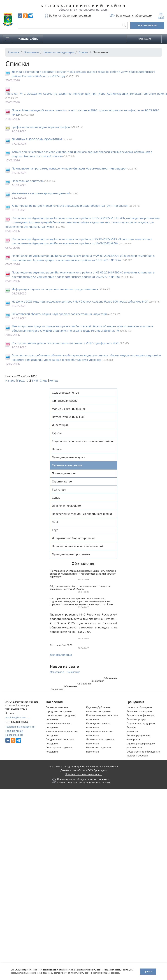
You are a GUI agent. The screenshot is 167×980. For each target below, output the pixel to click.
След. (44, 381)
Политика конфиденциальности (83, 774)
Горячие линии (14, 731)
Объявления (73, 672)
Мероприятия (57, 672)
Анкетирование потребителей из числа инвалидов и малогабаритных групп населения (70, 206)
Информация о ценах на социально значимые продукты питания (55, 289)
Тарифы (131, 727)
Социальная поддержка (141, 724)
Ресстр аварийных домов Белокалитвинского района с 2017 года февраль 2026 (66, 343)
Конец (54, 381)
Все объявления (61, 655)
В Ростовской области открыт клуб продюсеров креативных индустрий (59, 314)
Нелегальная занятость (28, 181)
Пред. (21, 381)
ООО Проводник (97, 770)
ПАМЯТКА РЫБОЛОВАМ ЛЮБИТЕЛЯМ (37, 139)
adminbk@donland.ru (17, 718)
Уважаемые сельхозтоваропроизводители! (41, 193)
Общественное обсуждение (143, 752)
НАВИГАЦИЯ (145, 39)
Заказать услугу (136, 719)
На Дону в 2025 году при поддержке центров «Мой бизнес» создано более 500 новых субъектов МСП (80, 302)
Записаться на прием (139, 711)
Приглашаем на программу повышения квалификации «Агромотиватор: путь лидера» (69, 169)
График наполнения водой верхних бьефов (41, 127)
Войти (53, 16)
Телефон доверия (137, 756)
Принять (148, 971)
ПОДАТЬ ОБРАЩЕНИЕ (147, 25)
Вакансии (132, 732)
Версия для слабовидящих (134, 16)
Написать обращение (139, 707)
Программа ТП (14, 735)
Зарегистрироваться (77, 16)
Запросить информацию (141, 715)
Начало (10, 381)
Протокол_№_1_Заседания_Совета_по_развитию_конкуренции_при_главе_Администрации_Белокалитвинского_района (86, 94)
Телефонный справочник (20, 727)
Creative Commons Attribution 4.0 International (83, 783)
